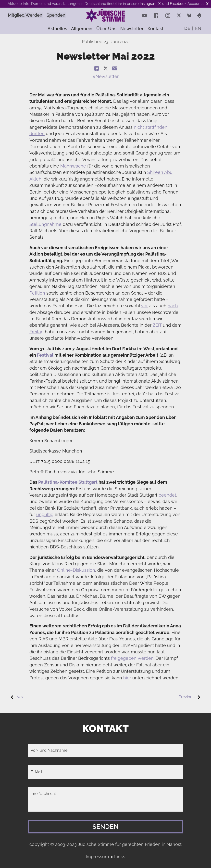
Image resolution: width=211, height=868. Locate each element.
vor (144, 306)
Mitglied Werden (27, 15)
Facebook (178, 4)
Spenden (61, 15)
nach (173, 306)
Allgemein (82, 29)
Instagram (148, 4)
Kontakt (155, 29)
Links (120, 857)
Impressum (97, 857)
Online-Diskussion (76, 570)
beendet (167, 495)
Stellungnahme (45, 224)
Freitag (37, 332)
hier (127, 678)
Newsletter (132, 29)
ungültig (45, 514)
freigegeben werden (132, 658)
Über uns (106, 29)
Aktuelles (57, 29)
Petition (37, 293)
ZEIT (157, 325)
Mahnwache (73, 166)
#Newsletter (106, 76)
